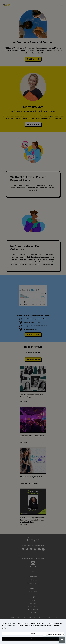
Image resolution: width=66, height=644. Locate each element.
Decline (33, 639)
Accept (33, 634)
